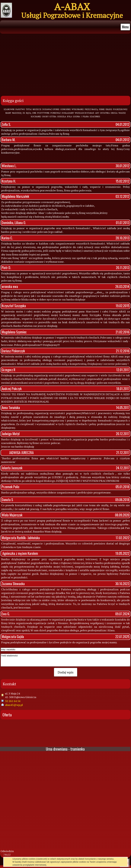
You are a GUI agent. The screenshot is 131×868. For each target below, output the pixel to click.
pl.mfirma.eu (71, 859)
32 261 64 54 (13, 700)
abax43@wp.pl (14, 703)
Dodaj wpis (66, 671)
